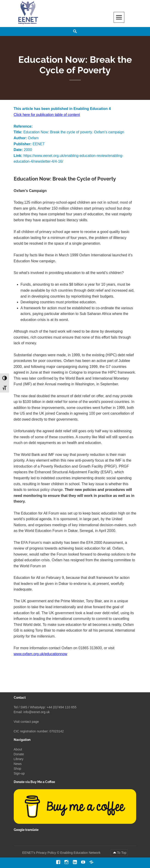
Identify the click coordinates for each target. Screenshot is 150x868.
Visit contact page (26, 722)
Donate (19, 754)
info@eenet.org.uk (37, 712)
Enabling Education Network (81, 853)
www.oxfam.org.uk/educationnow (41, 654)
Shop (18, 769)
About (18, 749)
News (18, 764)
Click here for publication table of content (47, 115)
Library (19, 759)
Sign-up (19, 773)
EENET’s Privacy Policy (39, 853)
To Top (122, 853)
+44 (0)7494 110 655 (61, 707)
